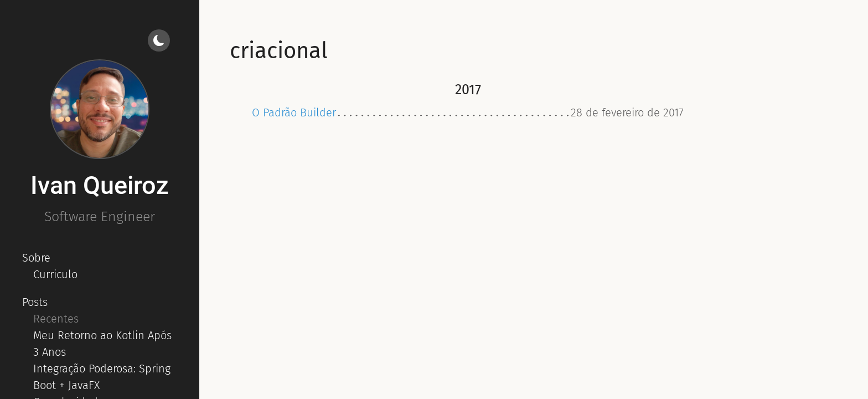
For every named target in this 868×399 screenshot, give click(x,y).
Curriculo (55, 274)
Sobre (36, 258)
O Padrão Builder (294, 112)
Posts (35, 302)
